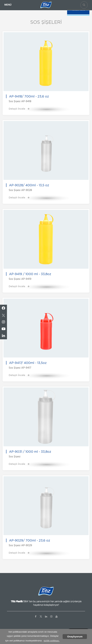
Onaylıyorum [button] (75, 637)
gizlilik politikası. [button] (51, 641)
